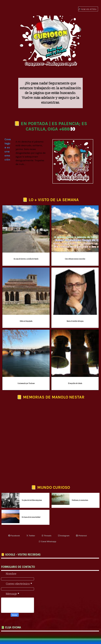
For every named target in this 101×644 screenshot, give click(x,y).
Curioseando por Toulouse (26, 383)
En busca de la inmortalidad (31, 517)
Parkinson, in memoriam (80, 500)
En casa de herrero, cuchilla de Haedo (26, 259)
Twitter (31, 536)
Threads (47, 536)
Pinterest (81, 536)
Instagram (64, 536)
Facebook (14, 536)
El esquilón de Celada (75, 383)
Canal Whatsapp (48, 541)
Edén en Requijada (26, 321)
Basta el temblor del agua (75, 321)
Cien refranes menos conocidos (75, 259)
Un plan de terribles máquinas (32, 500)
